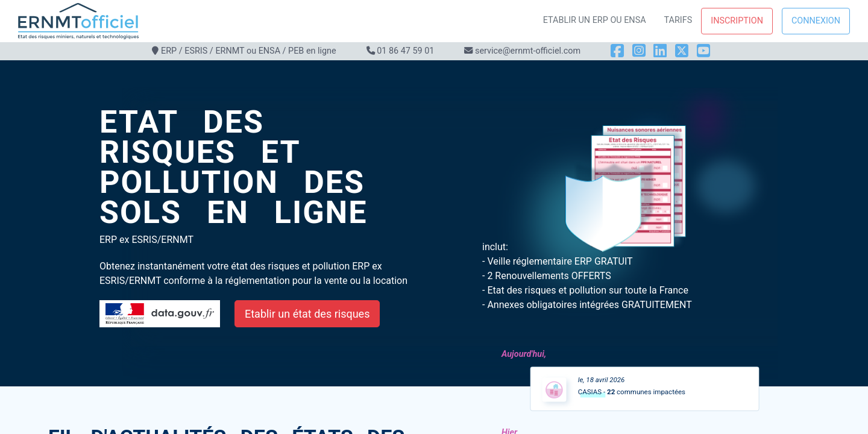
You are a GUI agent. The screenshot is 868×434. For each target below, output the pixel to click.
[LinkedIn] (660, 51)
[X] (682, 51)
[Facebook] (617, 51)
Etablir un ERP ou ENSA (595, 20)
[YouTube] (703, 51)
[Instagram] (639, 51)
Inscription (737, 21)
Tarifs (678, 20)
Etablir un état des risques (307, 314)
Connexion (816, 21)
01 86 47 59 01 (405, 51)
